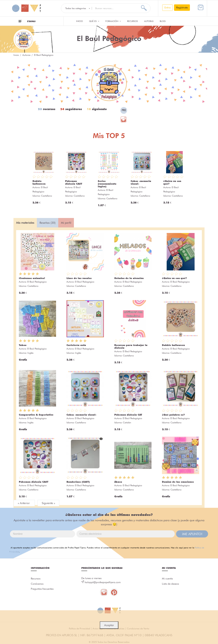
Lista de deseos (170, 584)
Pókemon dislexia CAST (74, 182)
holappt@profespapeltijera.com (103, 582)
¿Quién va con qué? (174, 278)
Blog (163, 21)
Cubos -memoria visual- (81, 415)
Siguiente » (48, 503)
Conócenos (37, 584)
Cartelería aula (76, 345)
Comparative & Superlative (36, 415)
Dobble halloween (39, 182)
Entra (167, 8)
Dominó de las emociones (178, 482)
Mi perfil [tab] (66, 223)
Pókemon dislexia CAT (128, 415)
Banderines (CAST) (78, 482)
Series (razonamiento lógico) (107, 184)
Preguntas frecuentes (42, 590)
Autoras (149, 21)
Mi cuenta (167, 579)
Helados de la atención (129, 278)
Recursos (132, 21)
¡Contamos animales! (32, 278)
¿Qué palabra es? (173, 415)
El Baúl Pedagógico (37, 282)
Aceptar (109, 625)
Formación (113, 21)
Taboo (23, 345)
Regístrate (182, 8)
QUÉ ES (94, 21)
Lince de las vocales (79, 278)
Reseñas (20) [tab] (48, 223)
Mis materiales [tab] (25, 223)
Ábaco (118, 482)
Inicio (80, 21)
